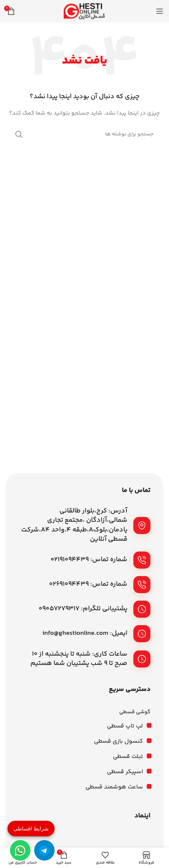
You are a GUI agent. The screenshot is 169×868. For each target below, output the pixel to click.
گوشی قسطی (135, 712)
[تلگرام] (44, 850)
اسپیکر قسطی (125, 772)
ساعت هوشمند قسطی (114, 787)
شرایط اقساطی (31, 829)
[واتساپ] (20, 850)
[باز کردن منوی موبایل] (160, 11)
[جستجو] (85, 134)
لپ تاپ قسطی (125, 726)
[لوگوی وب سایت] (85, 11)
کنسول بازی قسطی (118, 741)
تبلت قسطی (128, 757)
